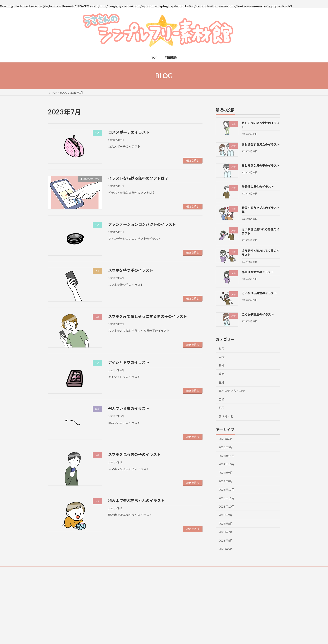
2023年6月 (226, 541)
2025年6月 (226, 439)
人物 (222, 357)
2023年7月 (226, 532)
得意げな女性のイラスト (258, 272)
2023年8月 (226, 524)
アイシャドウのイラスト (129, 362)
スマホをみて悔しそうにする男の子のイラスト (148, 316)
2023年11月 (227, 498)
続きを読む (193, 160)
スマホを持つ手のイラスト (131, 270)
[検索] (268, 588)
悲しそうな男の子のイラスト (261, 165)
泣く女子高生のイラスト (258, 314)
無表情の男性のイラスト (258, 187)
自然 (222, 399)
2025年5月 (226, 447)
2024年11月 (227, 456)
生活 (222, 382)
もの (222, 348)
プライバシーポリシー (203, 570)
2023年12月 (227, 490)
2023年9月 (226, 515)
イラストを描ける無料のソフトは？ (138, 178)
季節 (222, 374)
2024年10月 (227, 464)
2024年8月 (226, 481)
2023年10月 (227, 507)
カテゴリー (134, 598)
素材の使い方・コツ (232, 391)
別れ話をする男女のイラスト (261, 144)
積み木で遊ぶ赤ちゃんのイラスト (136, 501)
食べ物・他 (226, 416)
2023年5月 (226, 549)
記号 (222, 408)
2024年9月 (226, 473)
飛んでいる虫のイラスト (129, 408)
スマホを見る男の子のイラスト (134, 454)
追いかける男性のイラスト (259, 293)
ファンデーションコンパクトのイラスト (142, 224)
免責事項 (117, 570)
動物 (222, 365)
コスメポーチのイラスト (129, 132)
